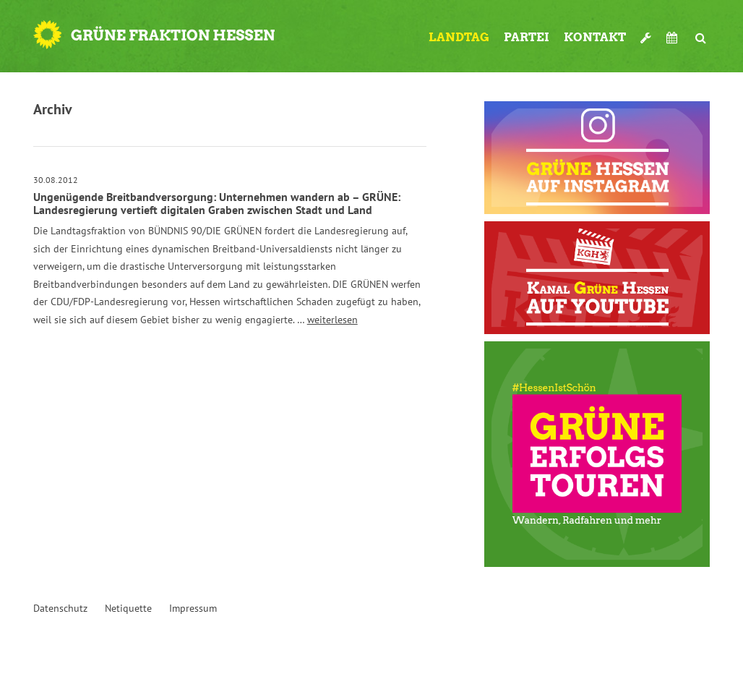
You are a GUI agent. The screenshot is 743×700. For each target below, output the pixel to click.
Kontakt (595, 37)
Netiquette (128, 608)
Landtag (459, 37)
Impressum (193, 608)
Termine (674, 38)
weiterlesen (332, 320)
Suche (701, 32)
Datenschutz (60, 608)
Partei (527, 37)
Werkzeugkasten (646, 32)
